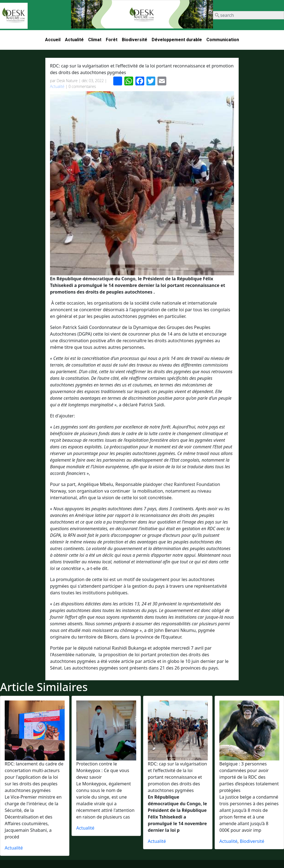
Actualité (74, 40)
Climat (95, 40)
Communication (223, 40)
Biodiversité (135, 40)
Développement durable (177, 40)
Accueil (53, 40)
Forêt (112, 40)
